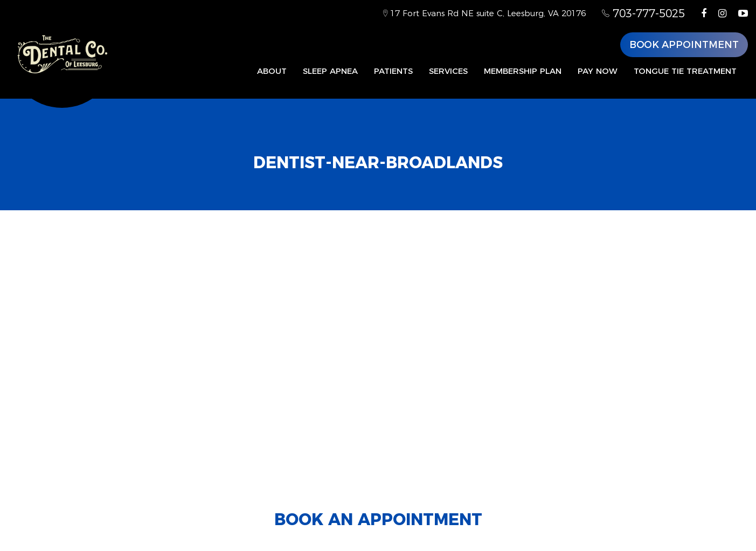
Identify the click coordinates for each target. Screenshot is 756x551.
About (272, 71)
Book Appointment (684, 45)
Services (448, 71)
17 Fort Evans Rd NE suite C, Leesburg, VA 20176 (484, 13)
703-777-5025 (643, 13)
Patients (393, 71)
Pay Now (598, 71)
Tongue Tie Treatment (685, 71)
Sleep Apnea (330, 71)
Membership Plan (523, 71)
